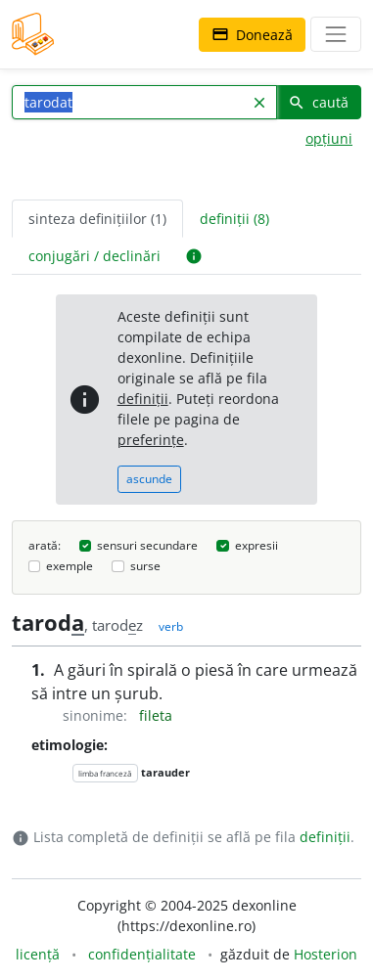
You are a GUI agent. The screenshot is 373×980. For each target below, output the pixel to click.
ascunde (149, 479)
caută (318, 102)
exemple (70, 566)
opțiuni (329, 138)
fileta (156, 715)
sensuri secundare (147, 545)
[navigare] (336, 34)
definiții (143, 399)
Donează (252, 35)
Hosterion (326, 954)
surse (145, 566)
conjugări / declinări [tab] (94, 256)
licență (38, 954)
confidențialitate (142, 954)
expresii (256, 545)
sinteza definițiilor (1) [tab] (97, 219)
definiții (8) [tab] (234, 219)
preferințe (151, 440)
